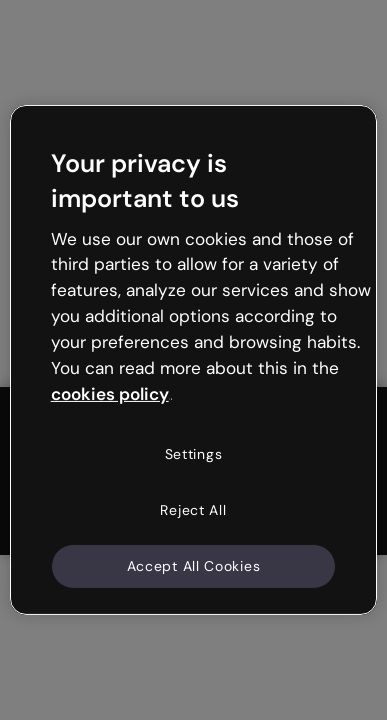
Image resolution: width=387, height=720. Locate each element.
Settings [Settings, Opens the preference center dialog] (194, 454)
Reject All (193, 510)
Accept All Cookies (194, 565)
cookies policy (110, 393)
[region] (194, 360)
